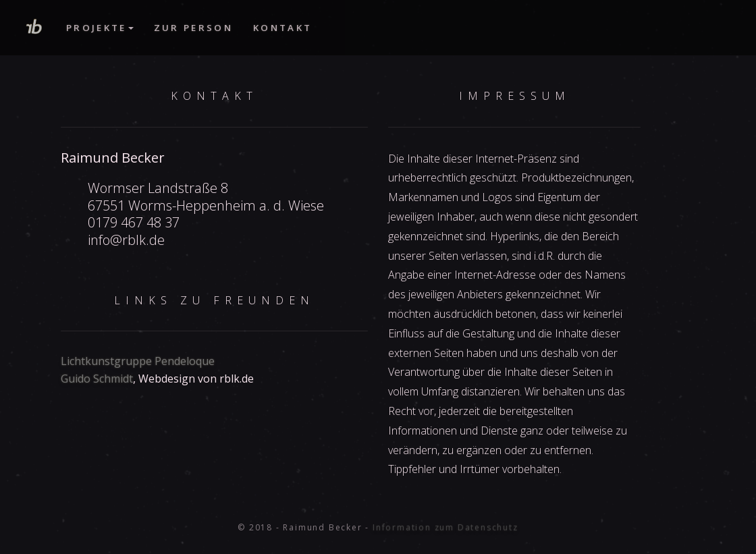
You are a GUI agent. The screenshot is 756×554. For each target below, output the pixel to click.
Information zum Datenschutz (446, 527)
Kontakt (282, 28)
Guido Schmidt (97, 379)
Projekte (100, 28)
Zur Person (193, 28)
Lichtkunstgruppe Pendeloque (138, 361)
